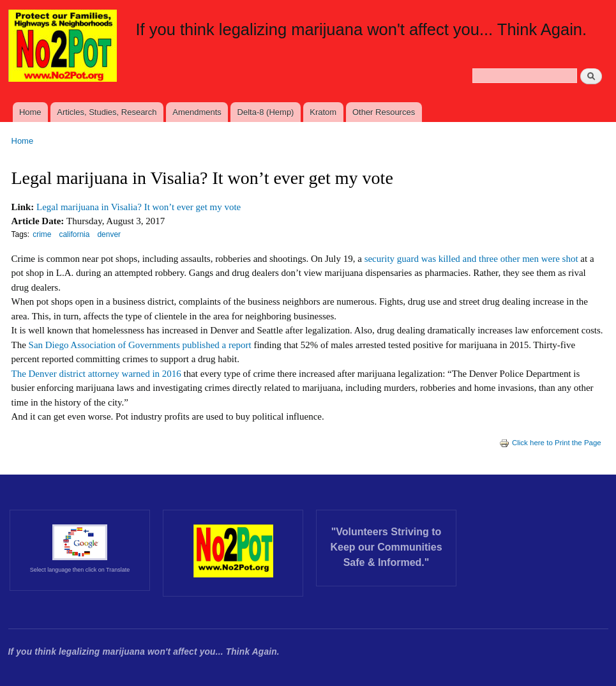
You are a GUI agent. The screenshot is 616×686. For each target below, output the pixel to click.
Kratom (323, 112)
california (74, 234)
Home (30, 112)
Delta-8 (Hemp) (266, 112)
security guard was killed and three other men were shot (471, 259)
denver (109, 234)
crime (42, 234)
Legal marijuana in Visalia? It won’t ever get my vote (139, 207)
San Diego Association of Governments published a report (139, 345)
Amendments (197, 112)
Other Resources (384, 112)
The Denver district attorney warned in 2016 (96, 374)
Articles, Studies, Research (107, 112)
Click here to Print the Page (550, 443)
